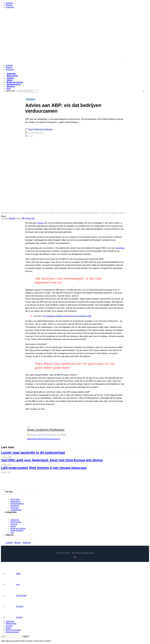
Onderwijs (11, 74)
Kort (9, 89)
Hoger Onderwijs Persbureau (40, 129)
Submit (26, 636)
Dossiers (11, 86)
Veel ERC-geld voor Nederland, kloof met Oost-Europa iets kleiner (52, 460)
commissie (120, 248)
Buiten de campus (15, 82)
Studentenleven (14, 84)
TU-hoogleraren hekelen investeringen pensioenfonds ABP (67, 316)
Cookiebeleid (16, 510)
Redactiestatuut (17, 504)
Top (75, 557)
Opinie (10, 80)
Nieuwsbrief (15, 501)
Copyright (14, 508)
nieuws (40, 223)
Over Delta (15, 499)
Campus (10, 78)
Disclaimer (15, 506)
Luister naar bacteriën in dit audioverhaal (33, 453)
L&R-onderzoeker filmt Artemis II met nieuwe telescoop (44, 468)
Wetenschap (12, 76)
